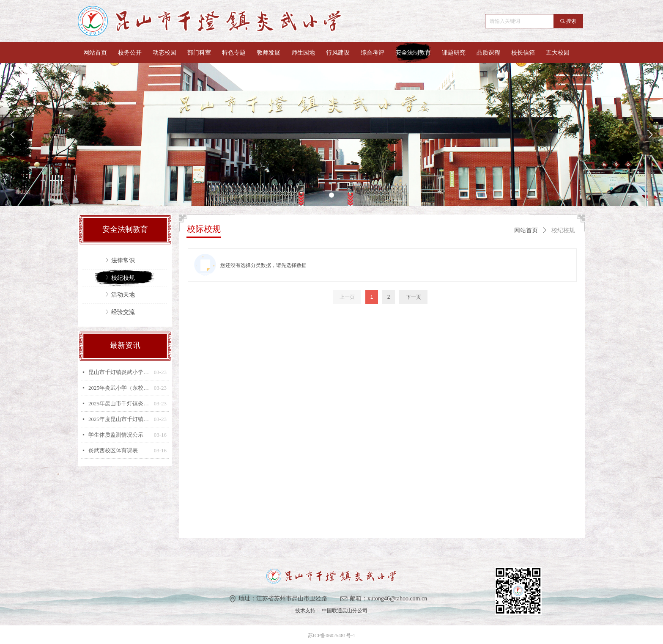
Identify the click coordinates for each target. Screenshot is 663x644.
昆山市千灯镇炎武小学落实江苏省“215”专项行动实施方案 (119, 372)
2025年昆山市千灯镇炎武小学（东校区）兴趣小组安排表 (119, 403)
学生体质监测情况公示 (116, 435)
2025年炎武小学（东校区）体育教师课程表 (119, 388)
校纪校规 (563, 230)
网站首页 (526, 230)
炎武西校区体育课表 (113, 450)
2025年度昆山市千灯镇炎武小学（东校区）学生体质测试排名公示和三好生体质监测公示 (119, 419)
